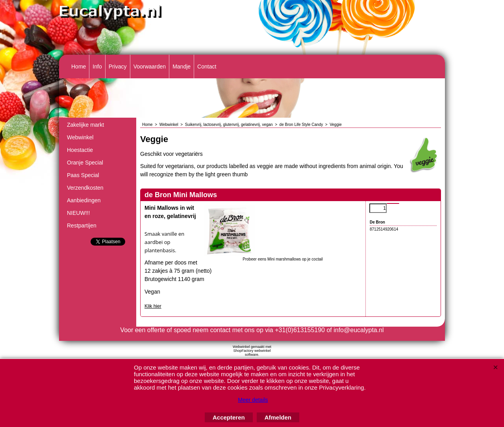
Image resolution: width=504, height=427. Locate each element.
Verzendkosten (85, 188)
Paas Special (83, 175)
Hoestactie (80, 150)
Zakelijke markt (85, 125)
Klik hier (153, 306)
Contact (207, 67)
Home (79, 67)
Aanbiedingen (84, 200)
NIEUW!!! (78, 213)
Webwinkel (80, 137)
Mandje (182, 67)
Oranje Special (85, 163)
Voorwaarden (150, 67)
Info (97, 67)
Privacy (118, 67)
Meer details (253, 400)
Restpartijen (82, 226)
